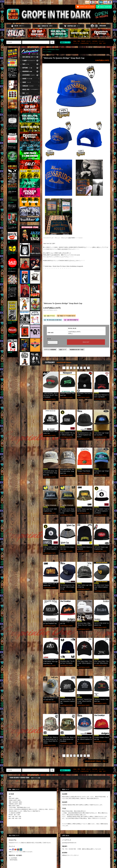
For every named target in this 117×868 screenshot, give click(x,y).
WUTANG (95, 41)
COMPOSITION (85, 43)
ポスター (89, 41)
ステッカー (101, 41)
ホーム (45, 50)
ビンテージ (76, 43)
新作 (79, 41)
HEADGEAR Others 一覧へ (96, 761)
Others (57, 50)
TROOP (83, 41)
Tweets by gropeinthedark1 (27, 223)
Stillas (75, 41)
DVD (104, 43)
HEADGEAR (51, 50)
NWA (101, 43)
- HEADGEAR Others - (64, 363)
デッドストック (94, 43)
